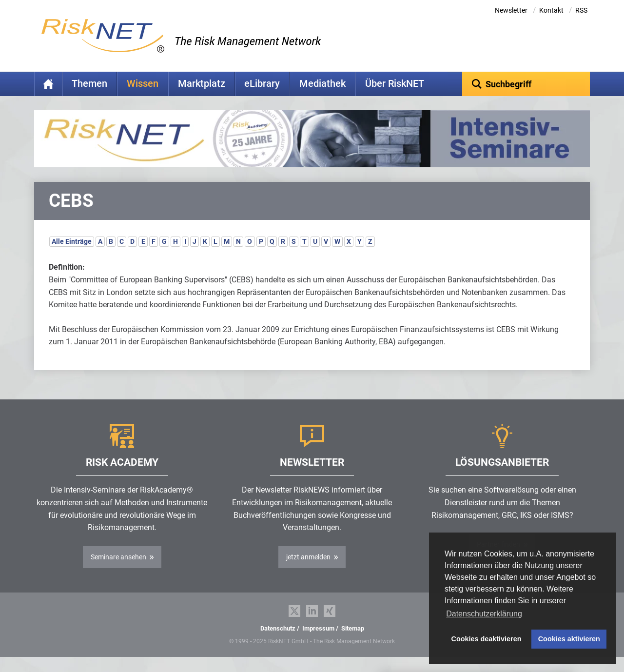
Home (48, 84)
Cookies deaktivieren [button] (487, 639)
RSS (581, 10)
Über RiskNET (395, 84)
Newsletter (511, 10)
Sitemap (353, 643)
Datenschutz (278, 643)
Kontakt (551, 10)
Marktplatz (202, 84)
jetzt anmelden (308, 572)
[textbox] (526, 84)
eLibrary (262, 84)
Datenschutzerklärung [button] (484, 614)
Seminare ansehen (118, 572)
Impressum (318, 643)
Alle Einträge (72, 257)
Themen (89, 84)
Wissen (143, 84)
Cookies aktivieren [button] (569, 639)
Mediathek (322, 84)
